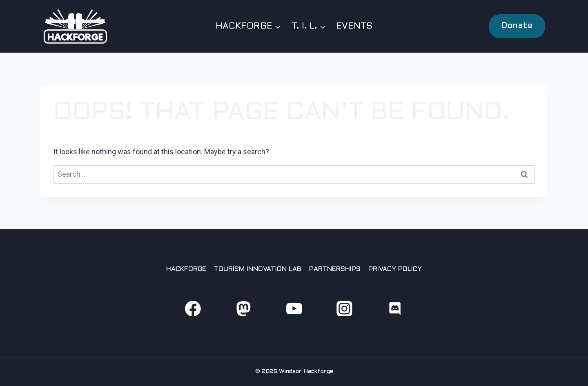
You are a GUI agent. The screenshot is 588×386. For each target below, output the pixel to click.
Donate (517, 26)
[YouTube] (294, 308)
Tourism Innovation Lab (258, 269)
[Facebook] (193, 308)
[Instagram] (344, 308)
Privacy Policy (395, 269)
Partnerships (335, 269)
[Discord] (395, 308)
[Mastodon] (243, 308)
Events (354, 26)
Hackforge (186, 269)
